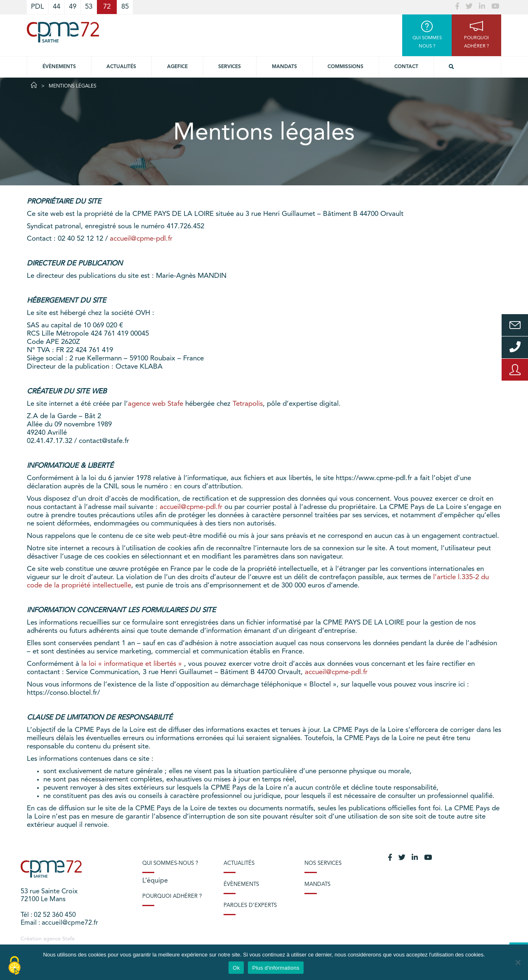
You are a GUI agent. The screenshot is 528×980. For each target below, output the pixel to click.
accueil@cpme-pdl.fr (141, 239)
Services (230, 67)
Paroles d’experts (250, 905)
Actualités (121, 67)
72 (107, 7)
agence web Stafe (156, 404)
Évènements (59, 67)
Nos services (323, 863)
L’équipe (155, 881)
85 (125, 7)
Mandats (284, 67)
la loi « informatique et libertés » (133, 664)
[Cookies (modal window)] (14, 966)
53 (89, 7)
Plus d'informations (276, 968)
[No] (518, 962)
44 (57, 7)
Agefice (177, 67)
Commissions (345, 67)
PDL (38, 7)
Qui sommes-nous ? (170, 863)
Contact (406, 67)
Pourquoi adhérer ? (172, 896)
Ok (236, 968)
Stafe (68, 939)
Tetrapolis (248, 404)
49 (73, 7)
